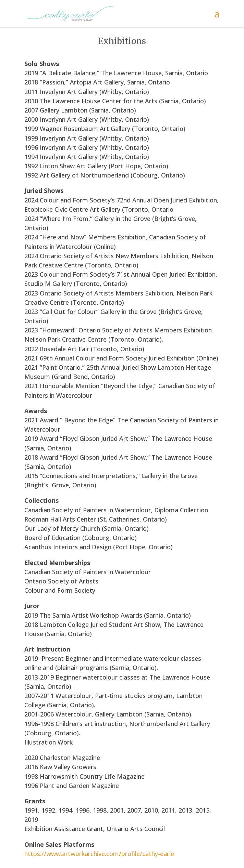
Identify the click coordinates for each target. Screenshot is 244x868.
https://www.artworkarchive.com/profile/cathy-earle (99, 854)
